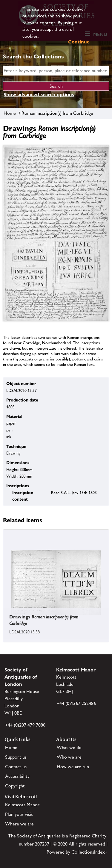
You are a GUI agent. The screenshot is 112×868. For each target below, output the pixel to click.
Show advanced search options (39, 95)
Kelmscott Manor (22, 805)
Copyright (15, 786)
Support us (16, 757)
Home (10, 113)
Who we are (69, 757)
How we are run (73, 767)
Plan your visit (19, 814)
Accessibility (17, 776)
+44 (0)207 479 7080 (25, 725)
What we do (69, 747)
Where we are (19, 824)
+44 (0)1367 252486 (76, 703)
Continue (79, 42)
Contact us (16, 767)
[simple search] (56, 71)
